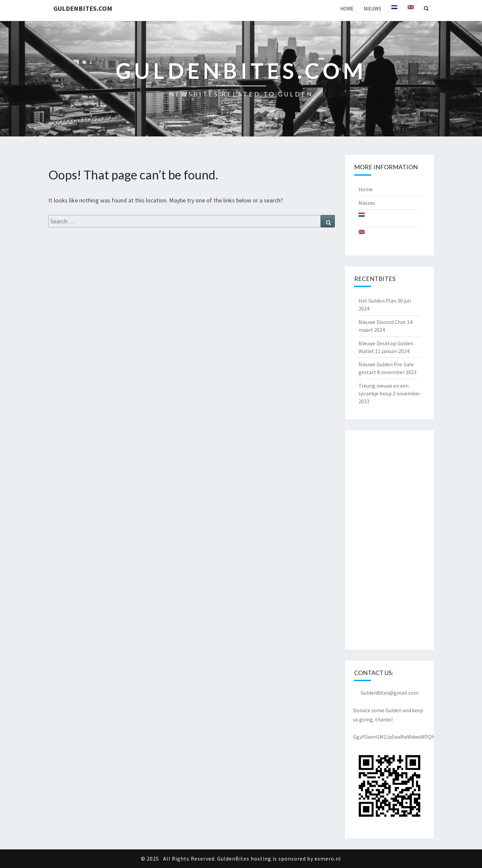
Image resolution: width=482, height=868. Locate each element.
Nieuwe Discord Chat (382, 322)
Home (347, 9)
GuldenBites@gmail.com (389, 693)
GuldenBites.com (83, 8)
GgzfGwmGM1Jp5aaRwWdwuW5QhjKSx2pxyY (405, 737)
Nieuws (372, 9)
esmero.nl (328, 859)
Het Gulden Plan (377, 301)
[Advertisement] (389, 540)
